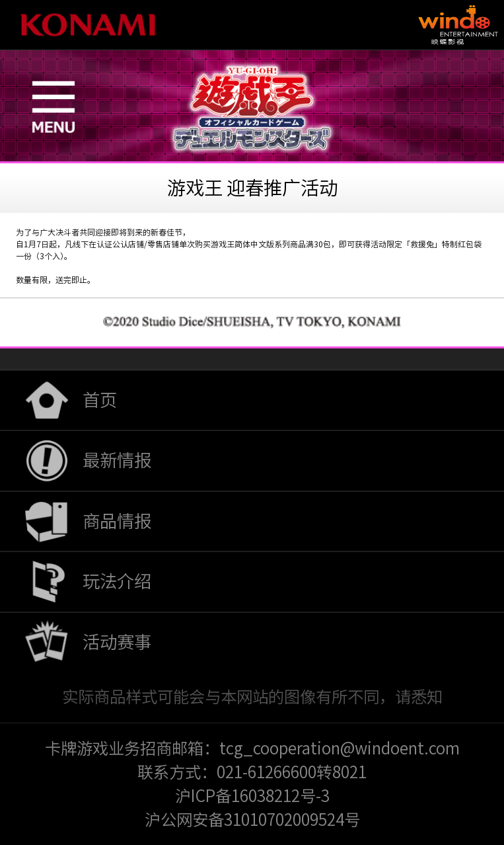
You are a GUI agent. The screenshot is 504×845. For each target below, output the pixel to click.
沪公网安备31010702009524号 (252, 820)
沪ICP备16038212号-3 (252, 796)
